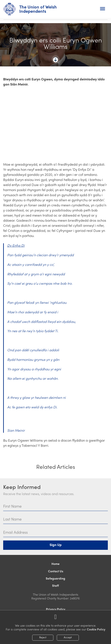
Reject (43, 637)
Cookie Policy (96, 629)
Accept (68, 637)
